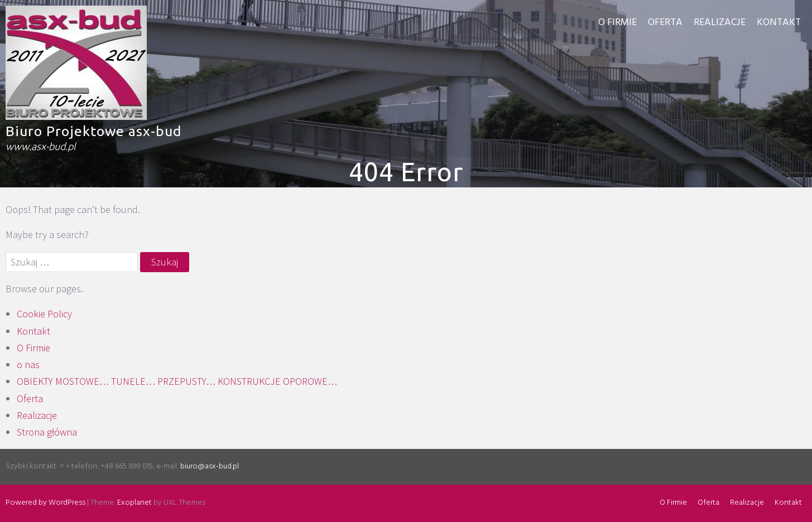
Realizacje (720, 23)
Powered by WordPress (45, 503)
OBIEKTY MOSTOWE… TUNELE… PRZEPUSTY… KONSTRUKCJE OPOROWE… (177, 381)
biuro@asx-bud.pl (210, 467)
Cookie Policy (44, 314)
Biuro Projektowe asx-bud (93, 131)
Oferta (665, 23)
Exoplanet (134, 503)
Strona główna (47, 432)
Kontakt (779, 23)
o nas (28, 364)
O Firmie (618, 23)
